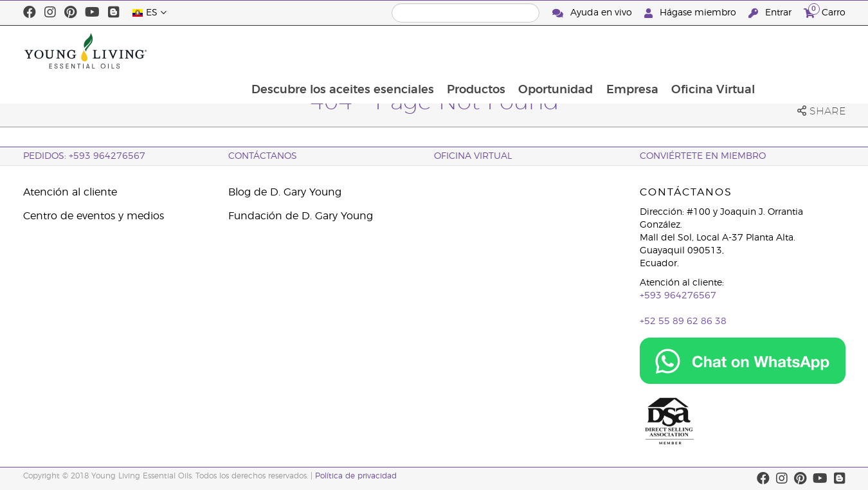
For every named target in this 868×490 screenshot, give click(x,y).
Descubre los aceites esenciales (422, 51)
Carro (825, 11)
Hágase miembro (692, 13)
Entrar (771, 13)
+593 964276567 (678, 296)
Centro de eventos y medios (94, 216)
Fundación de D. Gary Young (301, 216)
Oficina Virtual (797, 51)
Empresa (715, 51)
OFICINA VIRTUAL (473, 156)
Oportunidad (637, 51)
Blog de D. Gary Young (285, 192)
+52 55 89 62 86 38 (683, 322)
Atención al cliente (70, 192)
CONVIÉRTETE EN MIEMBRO (703, 156)
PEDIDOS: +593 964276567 (84, 156)
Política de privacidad (356, 476)
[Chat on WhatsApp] (743, 361)
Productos (556, 51)
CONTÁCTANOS (263, 156)
